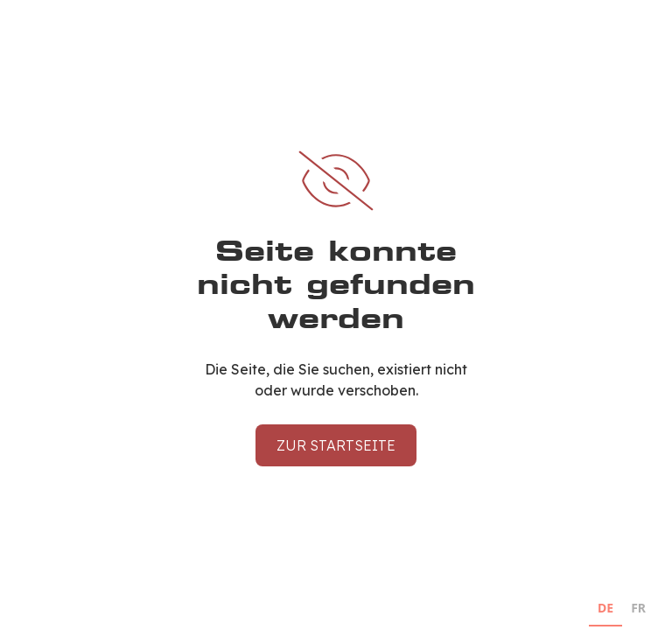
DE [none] (605, 608)
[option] (638, 610)
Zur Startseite (336, 445)
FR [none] (638, 608)
